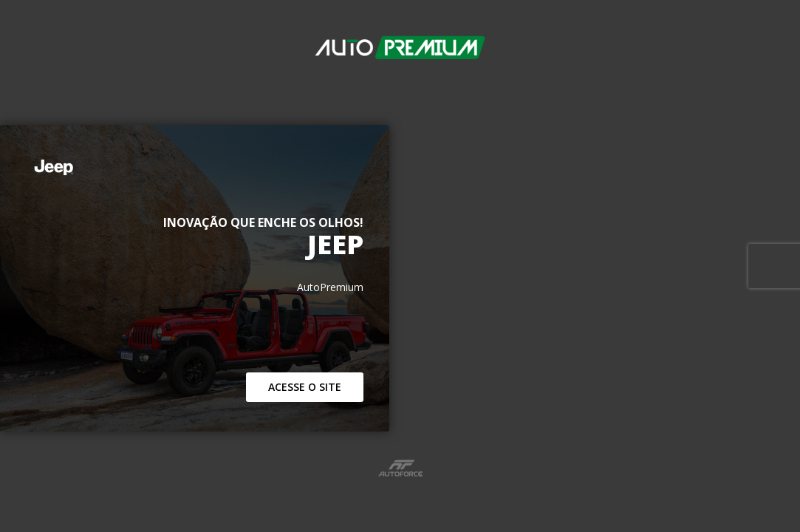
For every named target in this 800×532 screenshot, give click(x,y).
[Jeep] (195, 167)
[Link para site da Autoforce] (400, 468)
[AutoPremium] (400, 57)
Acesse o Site (305, 387)
